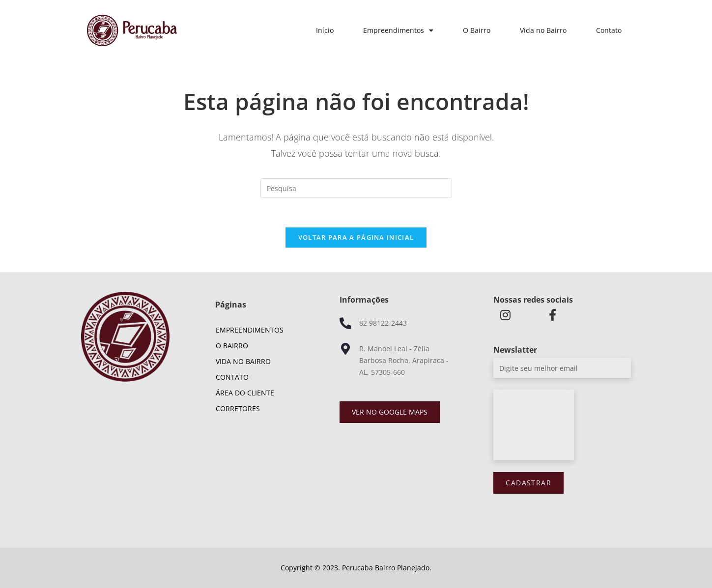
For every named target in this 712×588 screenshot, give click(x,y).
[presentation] (534, 425)
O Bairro (477, 30)
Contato (609, 30)
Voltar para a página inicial (356, 237)
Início (325, 30)
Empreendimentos (398, 30)
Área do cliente (245, 393)
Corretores (238, 408)
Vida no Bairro (543, 30)
